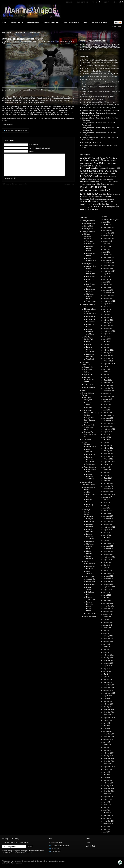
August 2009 (108, 696)
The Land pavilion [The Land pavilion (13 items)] (106, 204)
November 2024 (109, 266)
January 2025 (108, 260)
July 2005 (107, 802)
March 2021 (108, 380)
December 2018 (109, 454)
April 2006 (107, 778)
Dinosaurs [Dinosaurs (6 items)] (84, 173)
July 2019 (107, 434)
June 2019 (107, 437)
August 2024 (108, 274)
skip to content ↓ (118, 2)
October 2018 (108, 459)
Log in (88, 842)
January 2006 (108, 786)
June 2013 (107, 617)
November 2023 (109, 296)
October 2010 (108, 663)
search (107, 2)
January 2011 (108, 658)
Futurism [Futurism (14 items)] (101, 176)
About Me (69, 2)
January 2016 (108, 546)
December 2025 (109, 233)
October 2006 (108, 764)
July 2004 (107, 827)
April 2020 (107, 410)
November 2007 (109, 737)
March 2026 (108, 225)
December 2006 (109, 758)
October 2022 (108, 328)
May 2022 (107, 342)
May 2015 (107, 565)
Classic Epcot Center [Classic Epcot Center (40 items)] (92, 171)
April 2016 (107, 541)
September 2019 (109, 429)
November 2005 (109, 791)
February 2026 (109, 228)
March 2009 (108, 701)
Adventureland (91, 266)
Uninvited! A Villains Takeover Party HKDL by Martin (100, 74)
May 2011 (107, 650)
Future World (91, 564)
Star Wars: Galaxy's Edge (90, 296)
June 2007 (107, 745)
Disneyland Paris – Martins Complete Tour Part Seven (101, 110)
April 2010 (107, 677)
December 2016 (109, 519)
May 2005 (107, 807)
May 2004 (107, 829)
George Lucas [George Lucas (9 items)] (112, 176)
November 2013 (109, 609)
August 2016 (108, 530)
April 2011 (107, 652)
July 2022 (107, 336)
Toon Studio (90, 359)
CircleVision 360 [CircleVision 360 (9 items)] (113, 168)
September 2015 (109, 557)
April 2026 (107, 222)
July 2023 (107, 306)
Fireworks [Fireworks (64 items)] (86, 176)
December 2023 (109, 293)
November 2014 (109, 581)
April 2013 (107, 620)
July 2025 (107, 244)
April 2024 (107, 282)
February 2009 (109, 704)
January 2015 (108, 576)
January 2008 (108, 731)
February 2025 (109, 257)
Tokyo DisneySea (90, 467)
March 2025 (108, 255)
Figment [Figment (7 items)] (112, 173)
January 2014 (108, 603)
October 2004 (108, 824)
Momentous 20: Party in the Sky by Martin (97, 71)
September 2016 (109, 527)
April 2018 (107, 475)
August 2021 (108, 366)
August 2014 (108, 590)
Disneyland (88, 264)
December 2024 (109, 263)
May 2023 (107, 312)
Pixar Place (90, 541)
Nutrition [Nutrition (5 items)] (111, 184)
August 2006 (108, 769)
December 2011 (109, 639)
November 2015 (109, 552)
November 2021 (109, 358)
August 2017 (108, 497)
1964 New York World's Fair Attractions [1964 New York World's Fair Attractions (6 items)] (102, 158)
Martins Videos (46, 90)
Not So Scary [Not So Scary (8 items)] (103, 184)
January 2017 (108, 516)
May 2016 (107, 538)
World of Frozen (90, 387)
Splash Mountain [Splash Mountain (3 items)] (108, 199)
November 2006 (109, 761)
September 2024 (109, 271)
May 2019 (107, 440)
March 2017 (108, 511)
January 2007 (108, 756)
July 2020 (107, 402)
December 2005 (109, 788)
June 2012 (107, 628)
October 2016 (108, 524)
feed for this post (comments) (15, 188)
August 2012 (108, 625)
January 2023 (108, 323)
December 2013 (109, 606)
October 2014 (108, 584)
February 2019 (109, 448)
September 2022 (109, 331)
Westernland (91, 464)
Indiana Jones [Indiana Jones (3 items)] (104, 182)
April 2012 (107, 633)
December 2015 (109, 549)
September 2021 (109, 364)
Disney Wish (89, 229)
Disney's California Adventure (88, 236)
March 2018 (108, 478)
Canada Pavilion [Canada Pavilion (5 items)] (110, 163)
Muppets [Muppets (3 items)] (94, 184)
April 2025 (107, 252)
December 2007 (109, 734)
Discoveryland (91, 316)
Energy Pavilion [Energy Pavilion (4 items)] (103, 173)
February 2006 (109, 783)
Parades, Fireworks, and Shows (90, 332)
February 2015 (109, 573)
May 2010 (107, 674)
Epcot (86, 561)
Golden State (91, 244)
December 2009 (109, 685)
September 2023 (109, 301)
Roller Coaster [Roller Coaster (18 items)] (87, 196)
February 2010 (109, 682)
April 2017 (107, 508)
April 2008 (107, 728)
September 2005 (109, 797)
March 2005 (108, 813)
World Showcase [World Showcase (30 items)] (89, 209)
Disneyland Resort (33, 22)
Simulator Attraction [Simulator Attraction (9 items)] (103, 197)
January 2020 (108, 418)
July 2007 (107, 742)
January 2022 (108, 353)
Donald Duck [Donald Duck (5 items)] (93, 173)
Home (4, 22)
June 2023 (107, 309)
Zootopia (89, 407)
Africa (88, 492)
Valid (91, 846)
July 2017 (107, 500)
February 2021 (109, 383)
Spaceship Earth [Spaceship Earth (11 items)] (87, 199)
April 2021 (107, 377)
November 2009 (109, 688)
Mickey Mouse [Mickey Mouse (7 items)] (86, 184)
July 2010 (107, 669)
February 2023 (109, 320)
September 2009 (109, 693)
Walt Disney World (35, 32)
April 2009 (107, 699)
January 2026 (108, 230)
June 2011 (107, 647)
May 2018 (107, 473)
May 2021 (107, 375)
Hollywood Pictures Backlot (90, 249)
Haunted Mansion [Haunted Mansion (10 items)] (106, 179)
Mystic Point (88, 375)
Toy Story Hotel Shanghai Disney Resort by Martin (99, 60)
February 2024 (109, 287)
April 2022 (107, 345)
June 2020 (107, 405)
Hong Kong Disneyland (71, 22)
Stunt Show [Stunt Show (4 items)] (105, 202)
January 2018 (108, 483)
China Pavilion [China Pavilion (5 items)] (97, 166)
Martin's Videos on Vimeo (61, 846)
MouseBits (55, 848)
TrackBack (69, 188)
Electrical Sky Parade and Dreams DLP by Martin (99, 108)
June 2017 (107, 503)
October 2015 (108, 554)
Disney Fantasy (90, 223)
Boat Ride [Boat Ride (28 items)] (99, 163)
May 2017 (107, 505)
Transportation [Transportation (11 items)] (112, 207)
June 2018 (107, 470)
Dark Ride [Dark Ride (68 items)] (111, 171)
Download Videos (82, 2)
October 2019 (108, 426)
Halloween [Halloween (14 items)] (85, 179)
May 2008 (107, 726)
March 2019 (108, 445)
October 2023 (108, 298)
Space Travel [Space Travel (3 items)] (99, 199)
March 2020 (108, 413)
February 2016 (109, 543)
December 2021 (109, 355)
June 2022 (107, 339)
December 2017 (109, 486)
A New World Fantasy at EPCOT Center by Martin (99, 102)
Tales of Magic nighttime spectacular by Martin (98, 97)
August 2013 (108, 614)
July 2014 (107, 592)
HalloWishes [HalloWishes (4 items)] (94, 179)
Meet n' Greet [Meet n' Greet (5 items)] (113, 182)
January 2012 (108, 636)
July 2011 (107, 644)
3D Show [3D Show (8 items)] (84, 158)
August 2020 (108, 399)
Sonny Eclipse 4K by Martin (92, 143)
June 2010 (107, 671)
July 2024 (107, 277)
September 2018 (109, 462)
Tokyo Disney (6, 32)
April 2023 (107, 315)
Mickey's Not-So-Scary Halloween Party (90, 420)
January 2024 (108, 290)
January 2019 (108, 451)
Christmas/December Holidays (17, 131)
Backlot (89, 342)
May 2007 (107, 748)
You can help (96, 2)
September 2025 (109, 238)
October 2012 (108, 622)
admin (6, 41)
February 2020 (109, 415)
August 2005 (108, 799)
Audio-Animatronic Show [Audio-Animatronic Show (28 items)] (93, 160)
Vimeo (56, 90)
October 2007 (108, 739)
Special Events (116, 27)
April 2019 (107, 443)
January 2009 (108, 707)
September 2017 (109, 494)
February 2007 (109, 753)
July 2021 (107, 369)
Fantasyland (90, 274)
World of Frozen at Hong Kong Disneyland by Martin (100, 63)
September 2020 (109, 396)
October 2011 (108, 641)
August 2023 (108, 304)
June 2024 (107, 279)
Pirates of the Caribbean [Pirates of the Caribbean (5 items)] (106, 194)
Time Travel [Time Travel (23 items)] (100, 207)
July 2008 (107, 723)
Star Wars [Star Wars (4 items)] (98, 202)
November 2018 (109, 456)
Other (85, 22)
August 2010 (108, 666)
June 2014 (107, 595)
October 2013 (108, 611)
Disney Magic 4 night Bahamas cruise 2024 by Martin (100, 105)
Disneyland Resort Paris (51, 22)
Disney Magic (89, 226)
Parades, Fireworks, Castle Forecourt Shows (90, 606)
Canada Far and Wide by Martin (93, 79)
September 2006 (109, 767)
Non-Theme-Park (90, 616)
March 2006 (108, 780)
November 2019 (109, 424)
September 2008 (109, 718)
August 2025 (108, 241)
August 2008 (108, 720)
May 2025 (107, 249)
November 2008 (109, 712)
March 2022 (108, 347)
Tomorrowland (91, 301)
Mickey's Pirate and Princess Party (89, 427)
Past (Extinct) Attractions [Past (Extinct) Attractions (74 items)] (93, 189)
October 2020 (108, 394)
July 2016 (107, 532)
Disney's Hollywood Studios (88, 512)
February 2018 (109, 481)
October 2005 (108, 794)
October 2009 (108, 690)
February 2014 (109, 601)
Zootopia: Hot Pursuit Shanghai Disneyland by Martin (100, 68)
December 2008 (109, 709)
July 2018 (107, 467)
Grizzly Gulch (89, 367)
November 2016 (109, 522)
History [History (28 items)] (84, 182)
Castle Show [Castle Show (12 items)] (86, 166)
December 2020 (109, 388)
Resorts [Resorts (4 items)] (117, 194)
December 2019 (109, 421)
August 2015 (108, 560)
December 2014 (109, 579)
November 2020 (109, 391)
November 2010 (109, 660)
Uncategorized (20, 32)
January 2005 (108, 818)
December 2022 (109, 326)
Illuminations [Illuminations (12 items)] (94, 182)
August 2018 (108, 464)
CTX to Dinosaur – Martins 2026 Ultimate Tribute (99, 66)
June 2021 (107, 372)
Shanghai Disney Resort (99, 22)
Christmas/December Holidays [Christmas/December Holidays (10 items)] (93, 168)
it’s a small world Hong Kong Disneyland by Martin (99, 76)
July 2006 (107, 772)
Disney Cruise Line (17, 22)
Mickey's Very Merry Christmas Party (90, 434)
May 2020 (107, 407)
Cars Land (90, 241)
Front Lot (89, 344)
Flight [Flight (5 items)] (95, 176)
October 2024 (108, 268)
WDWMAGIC (56, 851)
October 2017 (108, 492)
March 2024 (108, 285)
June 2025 (107, 247)
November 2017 (109, 489)
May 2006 (107, 775)
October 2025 (108, 236)
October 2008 (108, 715)
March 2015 (108, 571)
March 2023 (108, 317)
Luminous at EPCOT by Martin (93, 99)
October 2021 (108, 361)
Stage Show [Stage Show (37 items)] (87, 201)
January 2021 (108, 385)
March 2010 (108, 679)
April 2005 (107, 810)
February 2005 (109, 816)
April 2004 (107, 832)
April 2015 (107, 568)
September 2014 (109, 587)
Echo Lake (90, 522)
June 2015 (107, 562)
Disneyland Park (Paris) (33, 41)
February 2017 (109, 513)
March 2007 (108, 750)
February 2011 (109, 655)
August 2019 (108, 432)
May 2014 (107, 598)
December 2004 (109, 821)
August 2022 (108, 334)
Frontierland (90, 277)
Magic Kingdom (90, 577)
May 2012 (107, 630)
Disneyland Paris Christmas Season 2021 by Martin (22, 39)
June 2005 (107, 805)
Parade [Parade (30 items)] (84, 187)
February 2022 (109, 350)
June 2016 (107, 535)
